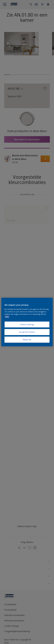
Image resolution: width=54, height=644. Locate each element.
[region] (27, 322)
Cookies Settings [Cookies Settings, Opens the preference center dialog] (27, 324)
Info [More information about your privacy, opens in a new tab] (7, 317)
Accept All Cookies (27, 332)
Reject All (27, 340)
